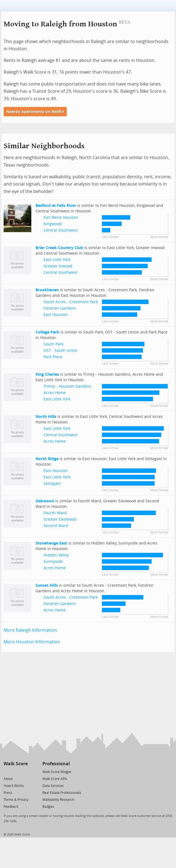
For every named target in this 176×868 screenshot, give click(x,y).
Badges (48, 807)
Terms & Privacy (16, 800)
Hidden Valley (56, 555)
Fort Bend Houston (61, 218)
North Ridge (47, 459)
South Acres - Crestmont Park (71, 302)
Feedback (11, 807)
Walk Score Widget (57, 772)
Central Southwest (61, 230)
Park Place (53, 357)
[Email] (24, 772)
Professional (56, 764)
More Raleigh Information (30, 630)
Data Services (53, 786)
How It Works (14, 786)
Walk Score (16, 764)
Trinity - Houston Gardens (67, 386)
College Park (47, 332)
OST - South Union (61, 351)
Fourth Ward (55, 513)
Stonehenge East (51, 543)
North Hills (46, 417)
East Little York (57, 260)
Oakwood (45, 501)
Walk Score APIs (55, 779)
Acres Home (55, 393)
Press (8, 793)
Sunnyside (53, 562)
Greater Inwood (58, 266)
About (8, 779)
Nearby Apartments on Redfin (35, 112)
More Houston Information (32, 642)
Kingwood (53, 224)
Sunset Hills (47, 585)
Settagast (52, 484)
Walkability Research (58, 800)
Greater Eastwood (60, 519)
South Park (53, 344)
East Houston (56, 315)
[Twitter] (7, 772)
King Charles (47, 374)
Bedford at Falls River (56, 206)
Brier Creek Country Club (59, 248)
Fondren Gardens (60, 308)
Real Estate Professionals (62, 793)
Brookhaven (47, 290)
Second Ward (56, 526)
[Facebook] (15, 772)
